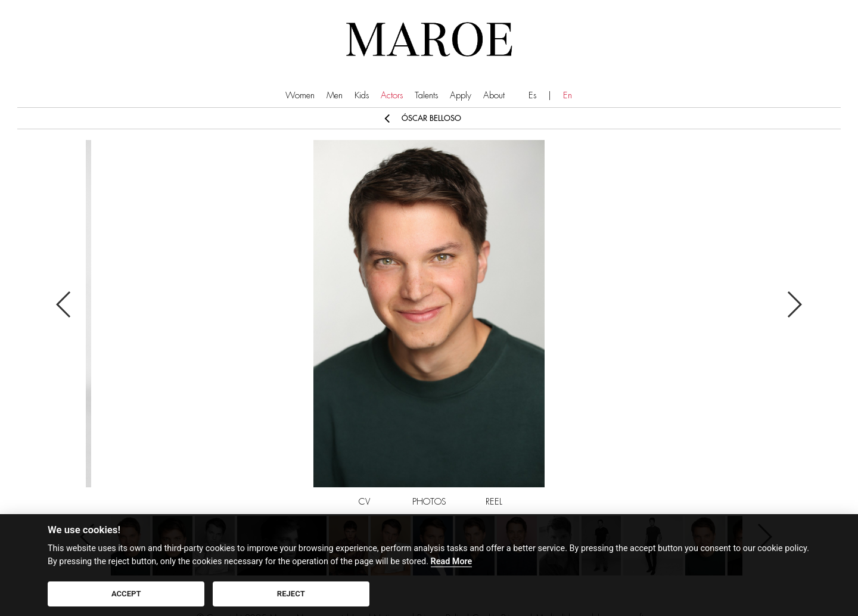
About (494, 96)
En (568, 96)
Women (300, 96)
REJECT (291, 594)
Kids (362, 96)
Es (532, 96)
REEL (494, 502)
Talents (426, 96)
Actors (392, 96)
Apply (461, 96)
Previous (64, 304)
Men (335, 96)
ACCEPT (126, 594)
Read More (452, 561)
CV (364, 502)
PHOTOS (429, 502)
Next (794, 304)
